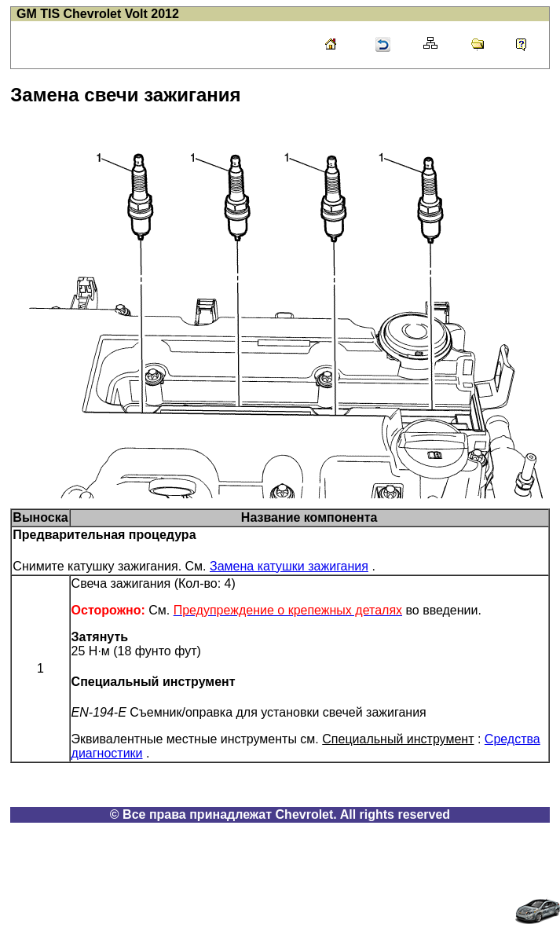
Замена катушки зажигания (289, 566)
